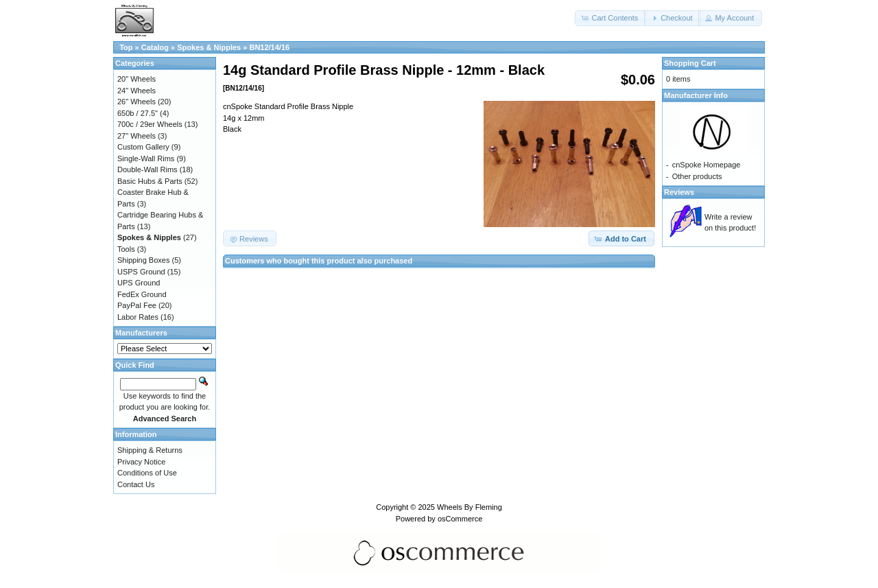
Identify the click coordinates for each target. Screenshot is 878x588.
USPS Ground (141, 272)
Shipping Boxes (143, 260)
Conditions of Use (147, 473)
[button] (610, 18)
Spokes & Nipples (209, 47)
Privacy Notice (141, 462)
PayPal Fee (137, 305)
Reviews (679, 192)
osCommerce (460, 519)
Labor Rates (138, 317)
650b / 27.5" (138, 113)
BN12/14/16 (269, 47)
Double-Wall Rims (147, 169)
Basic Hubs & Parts (150, 181)
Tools (126, 249)
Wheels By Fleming (470, 507)
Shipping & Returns (150, 450)
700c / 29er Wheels (150, 124)
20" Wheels (137, 79)
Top (126, 47)
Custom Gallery (143, 147)
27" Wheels (137, 136)
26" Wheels (137, 102)
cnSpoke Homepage (707, 165)
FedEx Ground (142, 294)
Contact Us (136, 484)
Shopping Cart (690, 63)
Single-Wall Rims (146, 158)
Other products (697, 176)
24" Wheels (137, 91)
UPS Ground (139, 283)
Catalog (155, 47)
